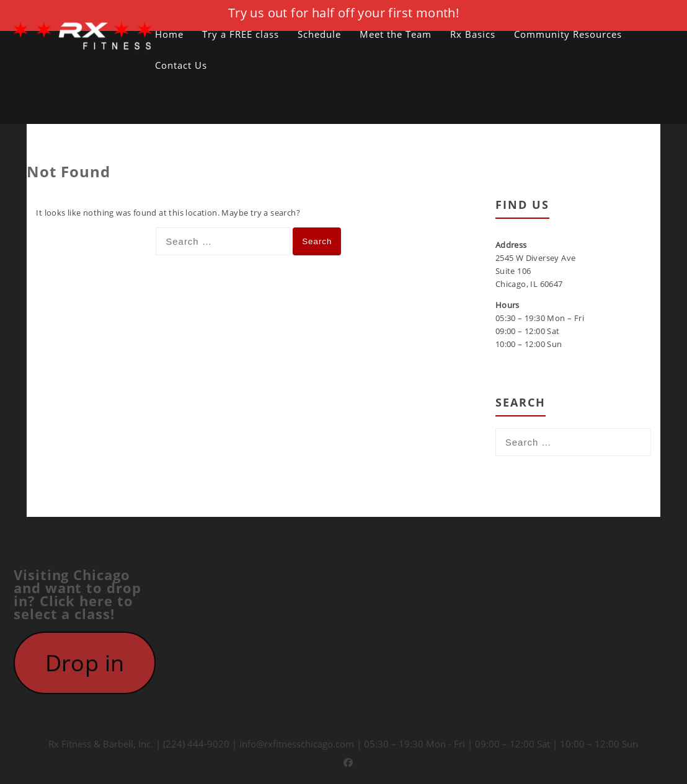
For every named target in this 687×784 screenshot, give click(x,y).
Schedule (319, 34)
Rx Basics (473, 34)
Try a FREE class (241, 34)
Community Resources (568, 34)
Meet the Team (396, 34)
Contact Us (181, 65)
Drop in (85, 665)
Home (169, 34)
